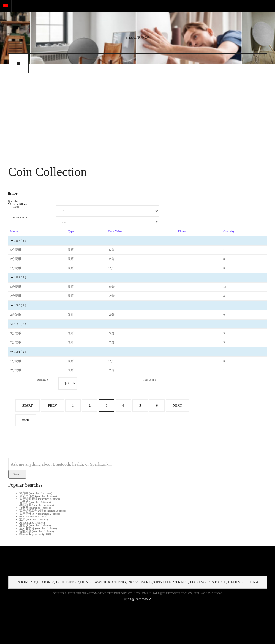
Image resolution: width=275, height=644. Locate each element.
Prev (52, 405)
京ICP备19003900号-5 (137, 599)
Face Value (20, 218)
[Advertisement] (137, 114)
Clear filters (17, 204)
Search (17, 474)
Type (16, 207)
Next (177, 405)
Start (28, 405)
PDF (13, 194)
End (26, 420)
